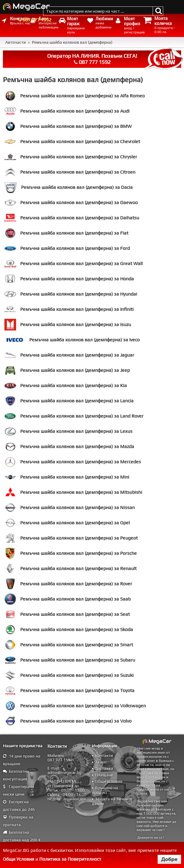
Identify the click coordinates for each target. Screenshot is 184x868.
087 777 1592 (37, 20)
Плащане (104, 775)
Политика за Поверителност (70, 859)
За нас (101, 762)
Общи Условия (19, 859)
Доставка (104, 768)
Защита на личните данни (112, 801)
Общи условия (109, 781)
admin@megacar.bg (64, 773)
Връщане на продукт (105, 790)
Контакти (104, 755)
